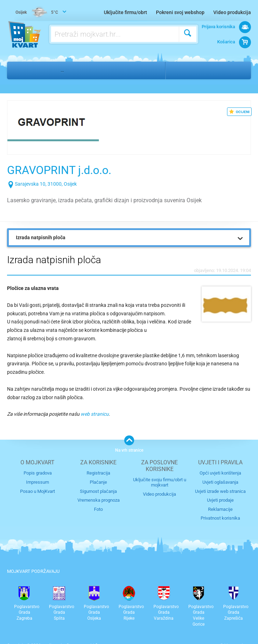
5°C (37, 13)
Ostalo (41, 70)
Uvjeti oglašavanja (220, 482)
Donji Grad (214, 70)
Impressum (37, 482)
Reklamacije (220, 509)
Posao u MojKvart (37, 491)
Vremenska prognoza (99, 500)
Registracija (98, 473)
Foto (98, 509)
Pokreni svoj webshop (180, 12)
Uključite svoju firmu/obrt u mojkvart (160, 482)
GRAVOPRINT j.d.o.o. (66, 170)
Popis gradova (38, 473)
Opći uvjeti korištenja (220, 473)
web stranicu (95, 414)
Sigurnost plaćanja (98, 491)
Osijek (181, 70)
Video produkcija (232, 12)
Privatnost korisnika (220, 518)
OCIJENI (239, 112)
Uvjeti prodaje (220, 500)
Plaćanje (98, 482)
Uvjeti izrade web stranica (220, 491)
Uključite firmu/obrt (125, 12)
